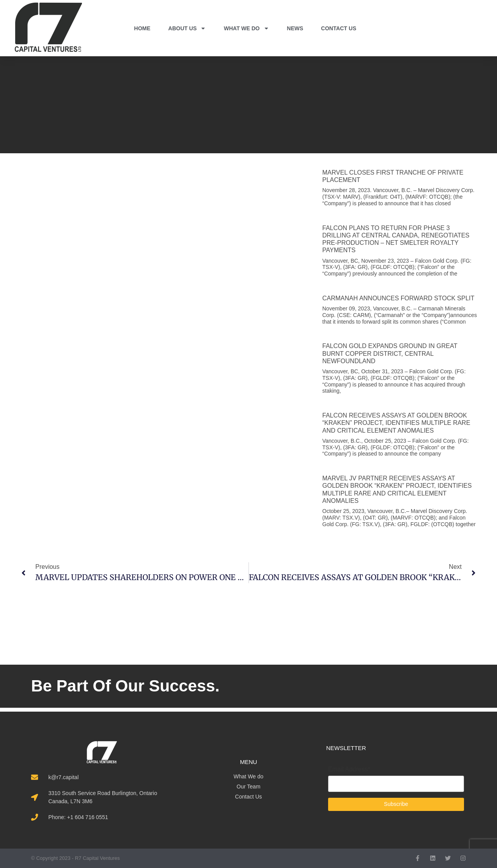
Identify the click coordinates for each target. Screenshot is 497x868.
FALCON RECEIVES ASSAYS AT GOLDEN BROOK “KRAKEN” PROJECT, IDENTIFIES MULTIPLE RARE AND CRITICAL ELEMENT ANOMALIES (396, 423)
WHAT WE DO (246, 28)
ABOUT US (187, 28)
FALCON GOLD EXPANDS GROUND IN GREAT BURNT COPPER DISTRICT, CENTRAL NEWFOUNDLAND (390, 353)
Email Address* (349, 769)
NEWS (295, 28)
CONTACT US (339, 28)
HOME (142, 28)
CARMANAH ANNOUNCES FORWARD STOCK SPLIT (398, 298)
